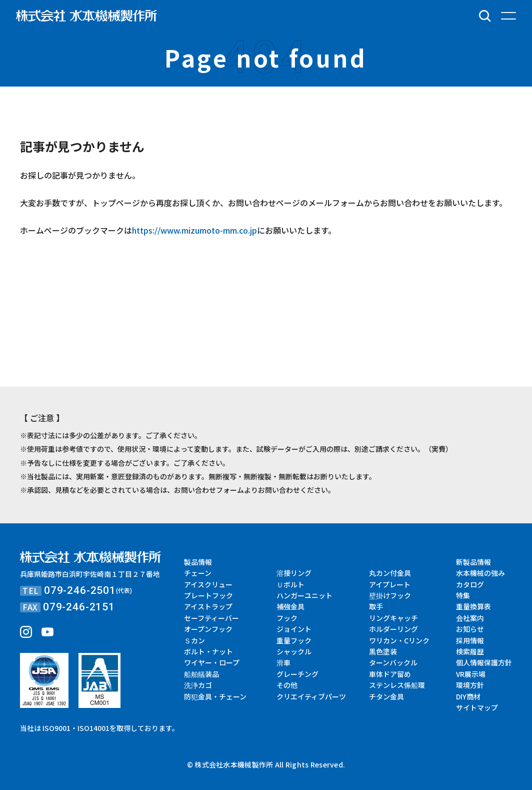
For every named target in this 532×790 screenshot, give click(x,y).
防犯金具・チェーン (215, 696)
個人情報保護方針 (484, 662)
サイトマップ (477, 707)
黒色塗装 (383, 651)
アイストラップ (208, 606)
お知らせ (470, 629)
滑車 (283, 662)
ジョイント (294, 629)
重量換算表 (473, 606)
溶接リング (294, 573)
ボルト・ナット (208, 651)
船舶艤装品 (201, 674)
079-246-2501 (80, 590)
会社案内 (470, 618)
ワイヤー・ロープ (212, 662)
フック (287, 618)
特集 (463, 595)
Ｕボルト (290, 584)
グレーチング (297, 674)
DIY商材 (468, 696)
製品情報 (198, 562)
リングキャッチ (393, 618)
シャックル (294, 651)
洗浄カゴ (198, 685)
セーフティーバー (211, 618)
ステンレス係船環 (397, 685)
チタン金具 (386, 696)
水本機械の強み (480, 573)
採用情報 (470, 640)
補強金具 (290, 606)
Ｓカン (194, 640)
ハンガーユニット (304, 595)
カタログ (470, 584)
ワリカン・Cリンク (399, 640)
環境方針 (470, 685)
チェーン (198, 573)
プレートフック (208, 595)
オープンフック (208, 629)
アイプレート (390, 584)
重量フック (294, 640)
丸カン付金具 (390, 573)
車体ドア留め (390, 674)
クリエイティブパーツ (311, 696)
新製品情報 (473, 562)
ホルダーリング (393, 629)
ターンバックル (393, 662)
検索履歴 (470, 651)
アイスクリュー (208, 584)
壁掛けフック (390, 595)
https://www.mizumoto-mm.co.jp (194, 230)
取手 (376, 606)
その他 (287, 685)
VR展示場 (471, 674)
